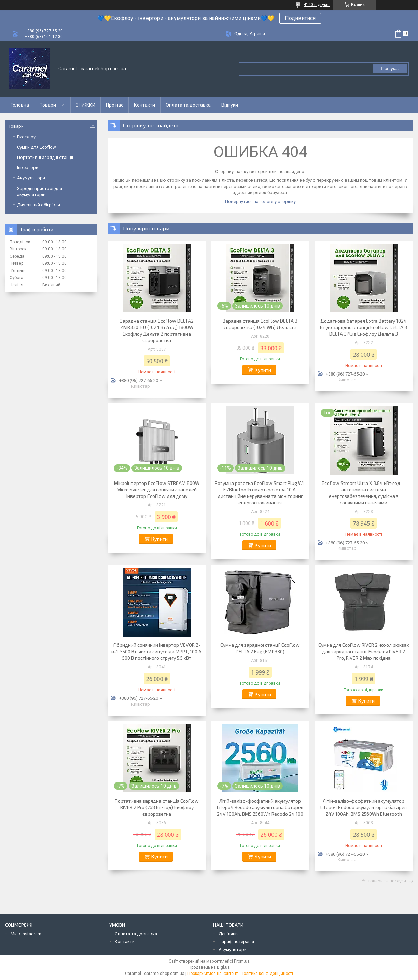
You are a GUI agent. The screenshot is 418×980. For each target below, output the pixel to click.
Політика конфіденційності (267, 974)
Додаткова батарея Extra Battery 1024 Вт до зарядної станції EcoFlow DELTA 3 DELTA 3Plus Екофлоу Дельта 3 (364, 327)
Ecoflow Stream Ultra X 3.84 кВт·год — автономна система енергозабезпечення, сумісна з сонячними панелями (364, 493)
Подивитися (300, 18)
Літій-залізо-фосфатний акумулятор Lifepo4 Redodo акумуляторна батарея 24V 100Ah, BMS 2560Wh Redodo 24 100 (260, 807)
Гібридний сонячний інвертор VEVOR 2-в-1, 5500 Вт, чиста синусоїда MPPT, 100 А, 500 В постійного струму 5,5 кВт (157, 651)
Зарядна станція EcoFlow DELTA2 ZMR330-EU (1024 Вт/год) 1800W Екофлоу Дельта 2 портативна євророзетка (157, 330)
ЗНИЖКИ (86, 105)
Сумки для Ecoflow (37, 147)
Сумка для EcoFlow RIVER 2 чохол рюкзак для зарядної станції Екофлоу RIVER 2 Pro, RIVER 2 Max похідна (364, 651)
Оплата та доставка (188, 105)
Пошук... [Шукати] (390, 69)
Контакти (144, 105)
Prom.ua (242, 961)
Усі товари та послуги (384, 881)
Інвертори (28, 168)
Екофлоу (26, 137)
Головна (20, 105)
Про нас (115, 105)
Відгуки (230, 105)
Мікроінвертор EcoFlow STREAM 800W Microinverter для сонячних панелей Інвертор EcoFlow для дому (157, 489)
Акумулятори (31, 178)
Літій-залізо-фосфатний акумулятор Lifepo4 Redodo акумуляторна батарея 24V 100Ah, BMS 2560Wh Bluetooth (364, 807)
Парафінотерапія (236, 942)
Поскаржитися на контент (213, 974)
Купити (263, 370)
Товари (48, 105)
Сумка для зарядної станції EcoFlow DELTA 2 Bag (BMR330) (260, 648)
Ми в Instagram (26, 934)
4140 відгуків (317, 5)
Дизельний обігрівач (39, 205)
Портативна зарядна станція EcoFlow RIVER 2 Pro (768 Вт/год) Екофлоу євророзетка (157, 807)
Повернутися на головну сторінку (260, 201)
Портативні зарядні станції (45, 157)
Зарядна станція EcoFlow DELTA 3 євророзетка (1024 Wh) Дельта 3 (260, 324)
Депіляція (229, 934)
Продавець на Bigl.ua (209, 967)
